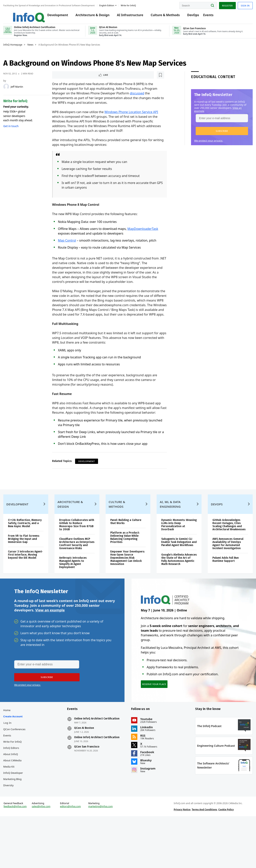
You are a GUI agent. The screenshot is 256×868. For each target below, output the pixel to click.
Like (65, 80)
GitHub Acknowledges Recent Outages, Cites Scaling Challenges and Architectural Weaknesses (222, 553)
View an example (50, 645)
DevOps (195, 16)
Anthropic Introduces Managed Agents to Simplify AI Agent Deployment (78, 592)
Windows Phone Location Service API (134, 118)
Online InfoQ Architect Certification (101, 758)
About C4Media (21, 799)
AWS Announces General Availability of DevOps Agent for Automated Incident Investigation (223, 574)
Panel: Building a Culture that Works (127, 548)
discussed (140, 99)
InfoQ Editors (20, 787)
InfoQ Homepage (21, 50)
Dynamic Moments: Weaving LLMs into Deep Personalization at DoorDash (175, 552)
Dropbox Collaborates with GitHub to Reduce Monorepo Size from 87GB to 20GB (79, 552)
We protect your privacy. (200, 146)
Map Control (70, 246)
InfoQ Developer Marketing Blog (21, 815)
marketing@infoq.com (103, 854)
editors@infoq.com (75, 854)
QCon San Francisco (91, 786)
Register (219, 5)
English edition (115, 5)
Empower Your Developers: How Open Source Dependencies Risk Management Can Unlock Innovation (126, 585)
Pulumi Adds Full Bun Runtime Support (220, 589)
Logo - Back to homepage (28, 14)
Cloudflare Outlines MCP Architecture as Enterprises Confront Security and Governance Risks (80, 572)
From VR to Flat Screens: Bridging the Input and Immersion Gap (32, 569)
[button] (213, 136)
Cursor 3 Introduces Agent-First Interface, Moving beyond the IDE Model (31, 586)
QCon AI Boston (88, 767)
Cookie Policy (223, 857)
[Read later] (78, 81)
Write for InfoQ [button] (137, 5)
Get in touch (19, 131)
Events (210, 16)
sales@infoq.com (48, 854)
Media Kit (17, 806)
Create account (21, 755)
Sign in (237, 5)
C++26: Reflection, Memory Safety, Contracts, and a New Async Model (30, 552)
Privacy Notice (179, 857)
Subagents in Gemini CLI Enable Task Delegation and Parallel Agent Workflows (175, 570)
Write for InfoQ (21, 781)
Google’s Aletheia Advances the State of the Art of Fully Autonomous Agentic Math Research (174, 591)
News (39, 50)
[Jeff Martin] (15, 92)
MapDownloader (142, 235)
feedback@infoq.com (23, 854)
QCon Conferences (23, 768)
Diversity (17, 824)
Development (60, 16)
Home (15, 749)
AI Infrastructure (132, 16)
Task (158, 235)
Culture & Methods (167, 16)
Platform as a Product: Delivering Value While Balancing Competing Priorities (126, 564)
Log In (16, 762)
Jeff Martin (25, 92)
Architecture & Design (95, 16)
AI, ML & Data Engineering (169, 531)
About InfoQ (19, 793)
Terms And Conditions (202, 857)
